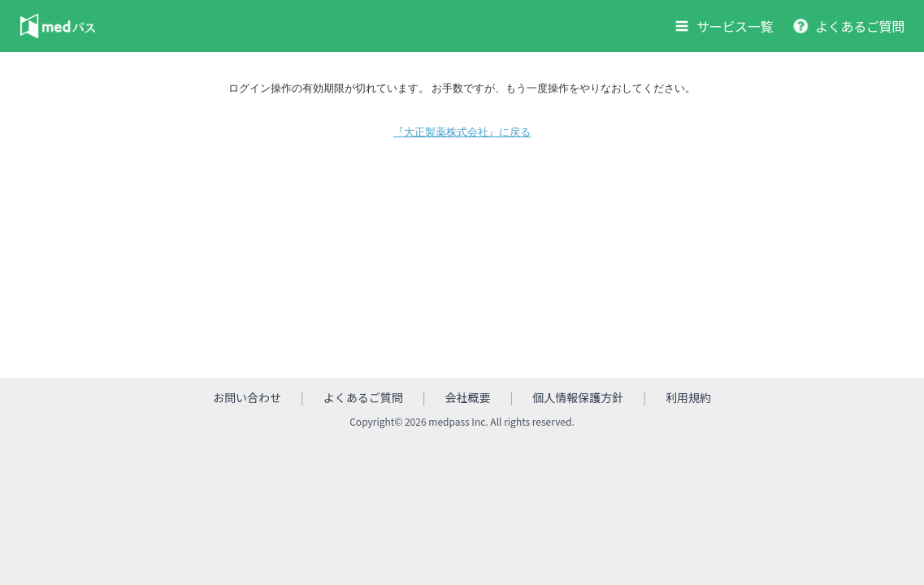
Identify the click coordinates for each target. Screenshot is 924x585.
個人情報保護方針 (578, 398)
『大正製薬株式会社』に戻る (462, 132)
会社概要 (468, 398)
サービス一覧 (735, 26)
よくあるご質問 (860, 26)
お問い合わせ (247, 398)
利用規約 (688, 398)
